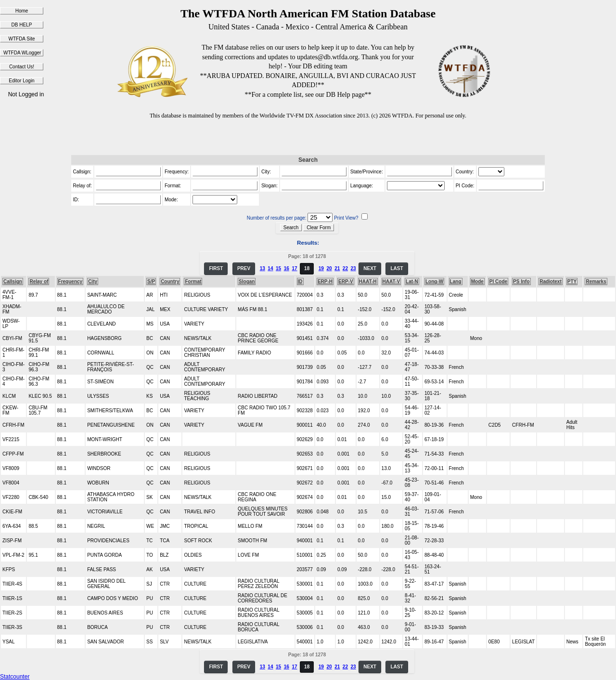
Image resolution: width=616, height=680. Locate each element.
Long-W (434, 281)
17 (294, 268)
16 (287, 268)
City (93, 281)
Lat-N (412, 281)
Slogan (247, 281)
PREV (244, 268)
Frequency (71, 281)
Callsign (13, 281)
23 (353, 268)
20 (329, 268)
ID (300, 281)
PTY (572, 281)
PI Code (498, 281)
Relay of (39, 281)
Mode (477, 281)
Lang (456, 281)
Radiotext (551, 281)
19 (321, 268)
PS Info (521, 281)
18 (307, 268)
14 (270, 268)
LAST (397, 268)
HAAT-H (368, 281)
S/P (151, 281)
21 (337, 268)
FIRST (216, 268)
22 (345, 268)
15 (278, 268)
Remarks (596, 281)
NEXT (370, 268)
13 (263, 268)
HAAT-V (391, 281)
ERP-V (346, 281)
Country (170, 281)
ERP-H (325, 281)
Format (193, 281)
